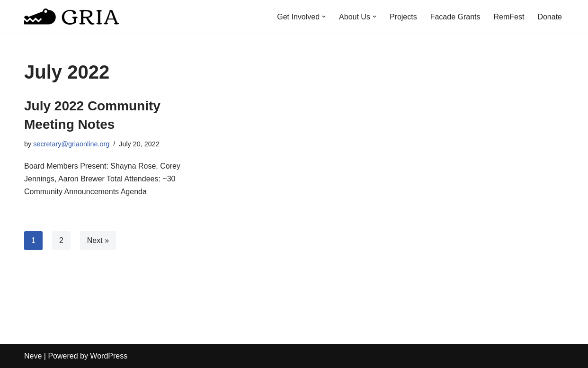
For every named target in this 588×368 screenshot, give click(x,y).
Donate (550, 17)
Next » (98, 240)
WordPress (109, 356)
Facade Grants (455, 17)
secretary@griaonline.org (71, 144)
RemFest (509, 17)
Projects (403, 17)
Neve (33, 356)
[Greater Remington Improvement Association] (71, 17)
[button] (324, 17)
